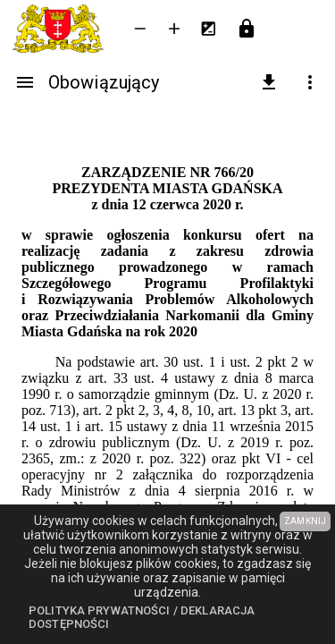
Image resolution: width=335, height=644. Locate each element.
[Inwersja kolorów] (208, 29)
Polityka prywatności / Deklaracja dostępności (142, 618)
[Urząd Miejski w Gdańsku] (62, 29)
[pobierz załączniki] (269, 82)
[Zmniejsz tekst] (140, 29)
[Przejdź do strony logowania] (247, 29)
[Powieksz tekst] (174, 29)
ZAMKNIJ (305, 521)
